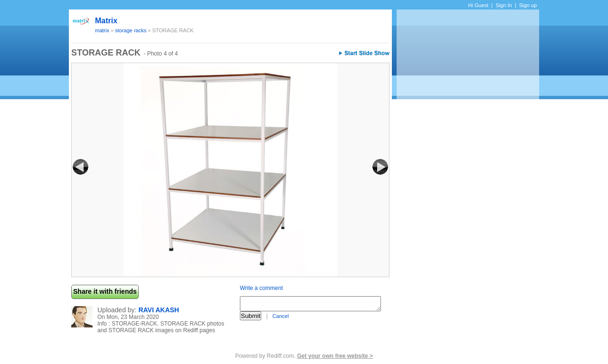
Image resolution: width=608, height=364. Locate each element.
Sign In (503, 5)
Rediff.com (280, 356)
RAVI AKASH (159, 310)
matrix (106, 21)
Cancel (281, 316)
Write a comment (261, 288)
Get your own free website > (335, 356)
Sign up (528, 5)
